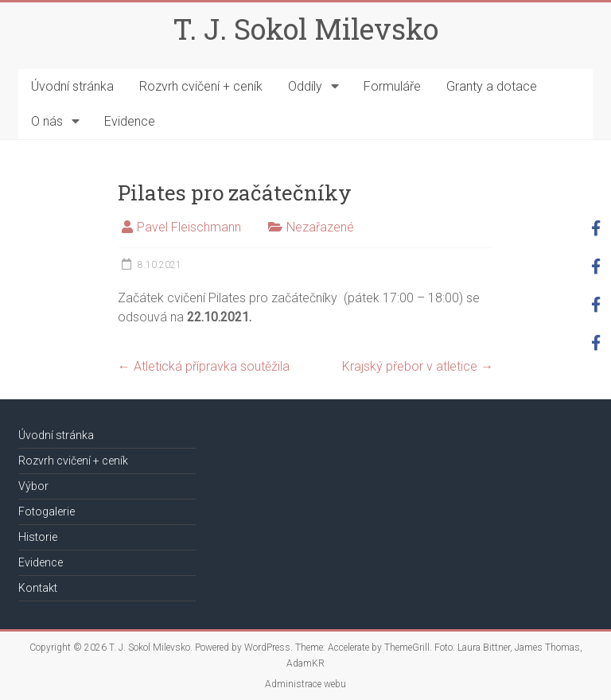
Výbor (33, 486)
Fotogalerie (47, 511)
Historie (38, 537)
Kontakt (38, 588)
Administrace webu (305, 684)
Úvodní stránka (72, 86)
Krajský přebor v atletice (418, 366)
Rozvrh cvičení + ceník (201, 86)
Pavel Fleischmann (189, 227)
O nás (47, 121)
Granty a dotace (492, 86)
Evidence (130, 121)
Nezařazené (320, 227)
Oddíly (305, 86)
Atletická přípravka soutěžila (204, 366)
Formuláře (392, 86)
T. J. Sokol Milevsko (305, 29)
